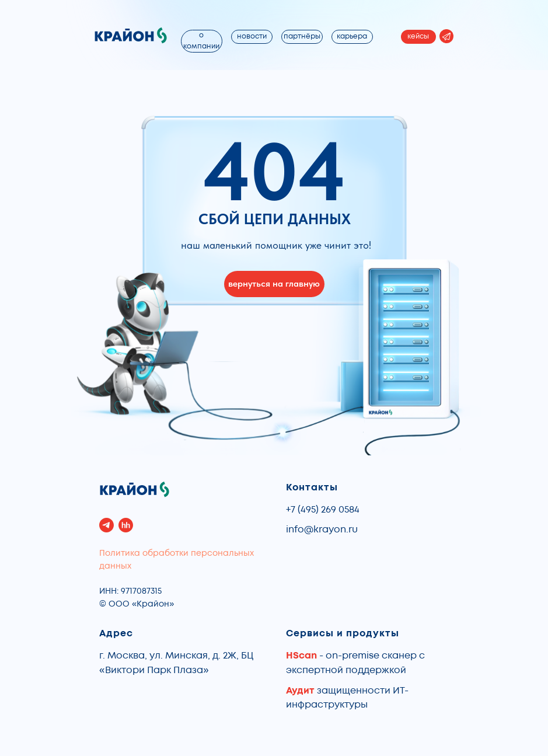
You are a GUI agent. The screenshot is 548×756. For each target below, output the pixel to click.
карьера (352, 36)
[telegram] (107, 525)
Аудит (301, 691)
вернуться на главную (274, 283)
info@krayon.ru (322, 529)
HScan (301, 656)
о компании (201, 41)
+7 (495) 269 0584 (323, 510)
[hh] (126, 525)
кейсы (418, 36)
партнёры (302, 36)
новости (252, 36)
